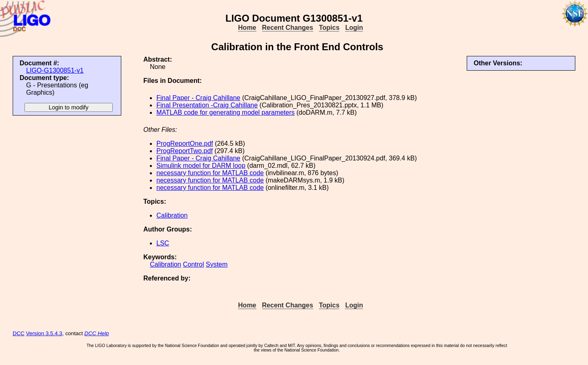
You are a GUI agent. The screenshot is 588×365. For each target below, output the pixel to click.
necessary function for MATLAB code (210, 173)
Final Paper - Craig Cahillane (198, 98)
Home (247, 28)
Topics (329, 28)
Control (194, 264)
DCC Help (97, 333)
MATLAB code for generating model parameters (226, 112)
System (217, 264)
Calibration (172, 215)
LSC (163, 243)
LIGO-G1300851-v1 (55, 70)
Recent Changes (288, 28)
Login (354, 28)
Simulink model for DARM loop (201, 166)
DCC (19, 333)
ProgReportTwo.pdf (185, 151)
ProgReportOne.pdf (185, 144)
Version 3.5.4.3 (44, 333)
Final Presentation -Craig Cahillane (207, 105)
